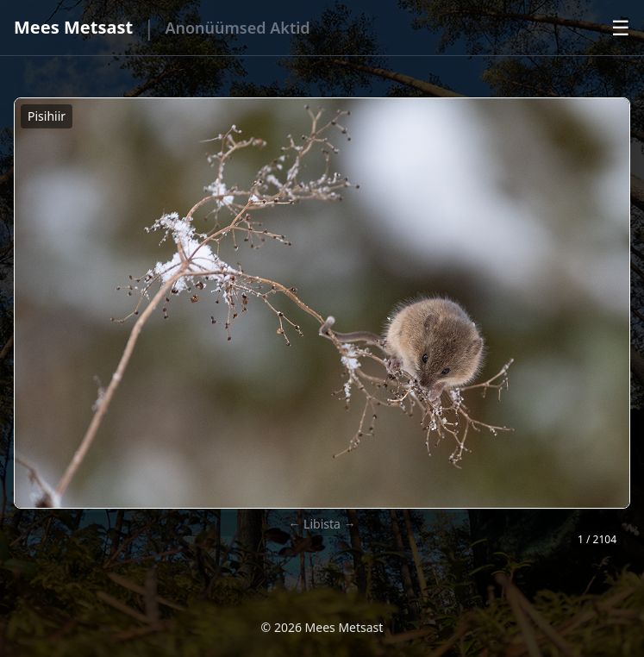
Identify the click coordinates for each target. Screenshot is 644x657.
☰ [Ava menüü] (621, 28)
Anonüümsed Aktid (237, 28)
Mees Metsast (73, 27)
